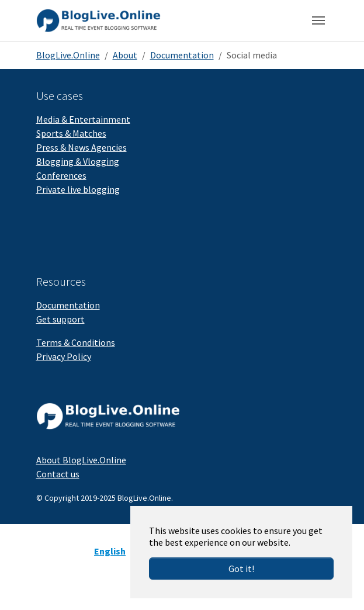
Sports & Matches (71, 133)
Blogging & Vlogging (78, 161)
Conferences (61, 175)
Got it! (241, 569)
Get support (60, 319)
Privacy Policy (64, 356)
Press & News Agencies (82, 147)
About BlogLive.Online (81, 460)
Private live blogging (78, 189)
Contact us (58, 474)
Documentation (68, 305)
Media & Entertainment (83, 119)
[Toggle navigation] (318, 20)
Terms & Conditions (76, 342)
